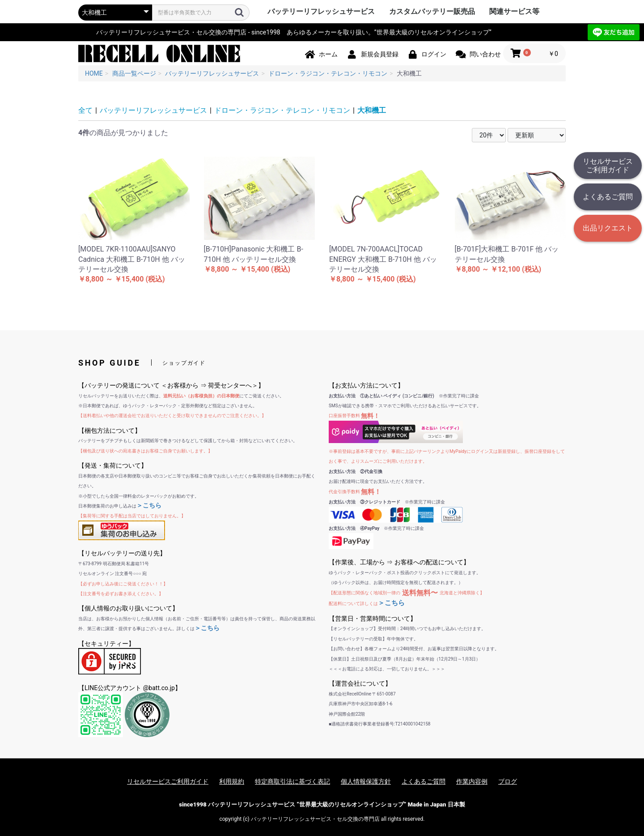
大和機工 (372, 110)
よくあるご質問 (608, 197)
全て (85, 110)
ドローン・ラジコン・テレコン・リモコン (282, 110)
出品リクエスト (608, 228)
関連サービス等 (514, 11)
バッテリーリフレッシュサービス (321, 11)
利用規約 (232, 781)
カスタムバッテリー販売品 (432, 11)
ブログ (508, 781)
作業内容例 (472, 781)
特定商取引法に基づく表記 (292, 781)
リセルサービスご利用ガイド (608, 166)
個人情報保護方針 (366, 781)
